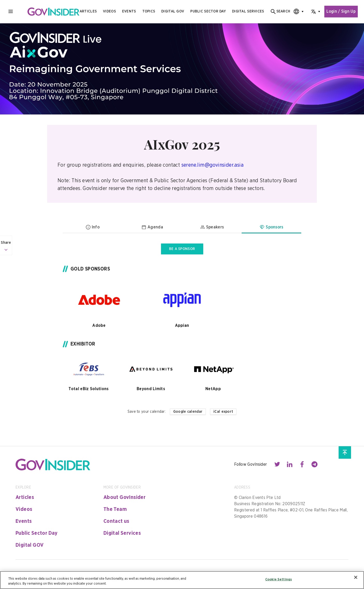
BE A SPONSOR (182, 249)
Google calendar (188, 412)
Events (128, 11)
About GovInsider (124, 497)
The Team (115, 509)
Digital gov (172, 11)
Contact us (116, 521)
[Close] (356, 577)
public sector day (207, 11)
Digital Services (122, 533)
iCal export (223, 412)
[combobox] (296, 12)
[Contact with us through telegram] (314, 464)
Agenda (152, 227)
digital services (247, 11)
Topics (148, 11)
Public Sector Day (37, 533)
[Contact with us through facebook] (302, 464)
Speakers (212, 227)
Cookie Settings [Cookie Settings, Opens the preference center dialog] (279, 580)
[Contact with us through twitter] (277, 464)
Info (93, 227)
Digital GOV (30, 545)
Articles (87, 11)
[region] (182, 580)
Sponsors (271, 227)
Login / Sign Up (341, 12)
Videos (108, 11)
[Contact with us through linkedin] (290, 464)
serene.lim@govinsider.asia (212, 165)
